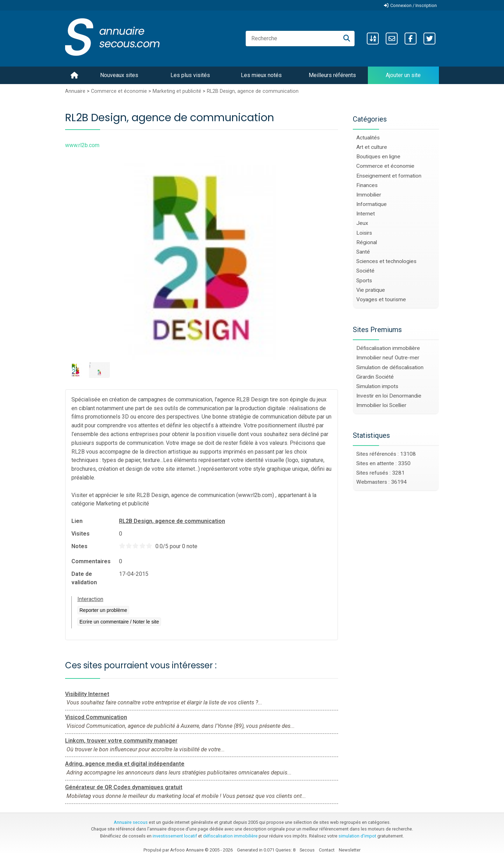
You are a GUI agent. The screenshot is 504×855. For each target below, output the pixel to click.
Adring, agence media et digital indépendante (125, 764)
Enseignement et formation (389, 176)
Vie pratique (371, 290)
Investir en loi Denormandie (389, 396)
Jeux (362, 223)
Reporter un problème (103, 610)
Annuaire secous (131, 822)
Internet (366, 214)
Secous (307, 850)
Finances (367, 185)
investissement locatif (175, 836)
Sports (364, 281)
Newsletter (350, 850)
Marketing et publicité (177, 91)
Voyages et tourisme (381, 299)
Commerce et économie (119, 91)
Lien (77, 521)
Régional (367, 242)
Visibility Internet (87, 694)
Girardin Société (375, 377)
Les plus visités (190, 75)
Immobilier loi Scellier (381, 405)
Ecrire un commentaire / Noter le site (119, 622)
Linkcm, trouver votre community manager (121, 741)
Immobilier (369, 195)
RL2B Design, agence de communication (253, 91)
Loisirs (364, 233)
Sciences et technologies (386, 261)
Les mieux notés (261, 75)
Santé (363, 252)
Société (365, 271)
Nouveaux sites (119, 75)
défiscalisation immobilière (230, 836)
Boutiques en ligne (378, 157)
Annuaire (75, 91)
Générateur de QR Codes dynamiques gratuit (124, 787)
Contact (327, 850)
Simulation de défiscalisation (390, 367)
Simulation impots (377, 386)
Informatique (372, 204)
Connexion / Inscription (414, 5)
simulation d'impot (357, 836)
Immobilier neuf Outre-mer (388, 358)
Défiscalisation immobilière (388, 348)
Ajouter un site (403, 75)
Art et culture (372, 147)
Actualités (368, 138)
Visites (80, 534)
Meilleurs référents (332, 75)
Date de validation (84, 578)
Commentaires (91, 561)
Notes (79, 546)
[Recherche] (347, 39)
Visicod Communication (96, 717)
